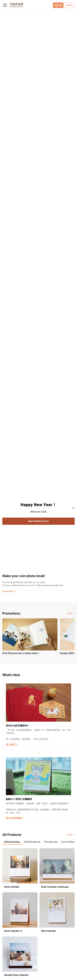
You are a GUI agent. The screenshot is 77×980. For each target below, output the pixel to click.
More (71, 613)
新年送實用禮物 (15, 818)
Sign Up (58, 5)
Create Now (9, 591)
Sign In (70, 5)
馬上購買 (12, 745)
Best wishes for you (39, 521)
